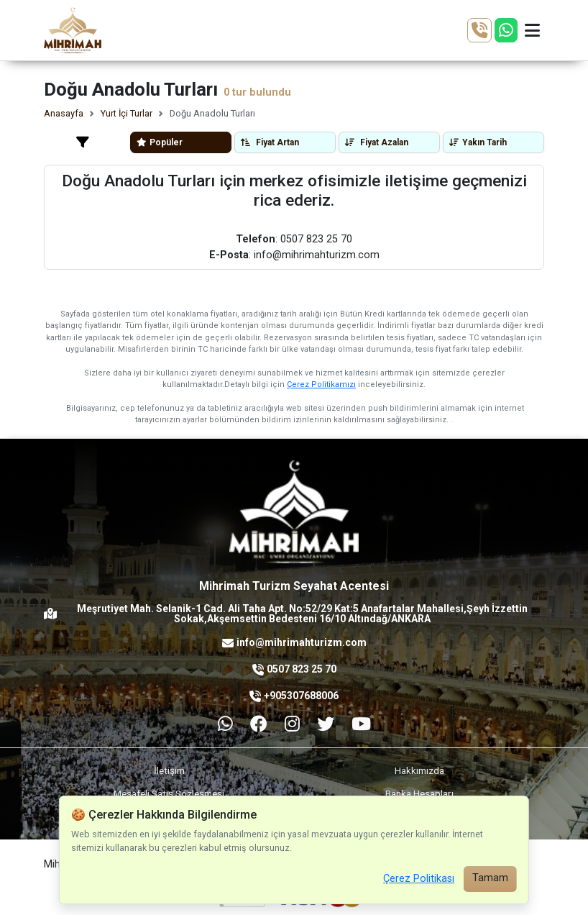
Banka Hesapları (419, 793)
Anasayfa (64, 113)
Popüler (160, 142)
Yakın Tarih (478, 142)
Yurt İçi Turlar (127, 113)
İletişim (169, 770)
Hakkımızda (419, 770)
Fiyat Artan (270, 142)
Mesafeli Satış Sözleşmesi (169, 793)
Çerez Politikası (419, 879)
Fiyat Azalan (377, 142)
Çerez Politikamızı (321, 384)
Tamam (490, 878)
